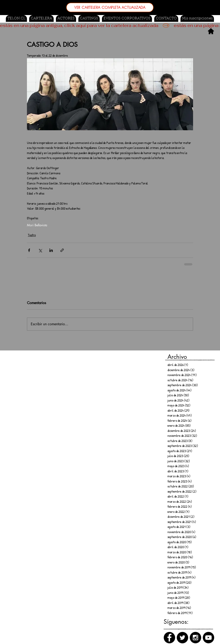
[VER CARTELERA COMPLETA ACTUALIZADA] (110, 7)
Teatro (32, 235)
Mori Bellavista (37, 225)
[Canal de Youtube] (208, 638)
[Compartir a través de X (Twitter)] (40, 250)
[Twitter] (182, 638)
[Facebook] (169, 638)
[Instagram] (195, 638)
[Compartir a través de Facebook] (29, 250)
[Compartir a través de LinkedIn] (51, 250)
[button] (89, 18)
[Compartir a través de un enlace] (62, 250)
